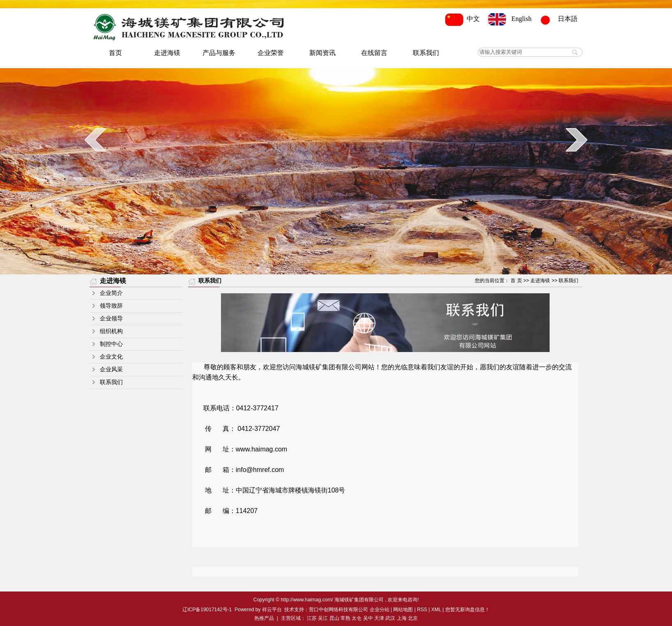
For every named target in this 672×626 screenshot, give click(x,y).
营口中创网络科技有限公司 (338, 610)
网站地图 (403, 610)
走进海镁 (167, 53)
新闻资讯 (322, 53)
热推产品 (264, 618)
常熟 (345, 618)
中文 (464, 19)
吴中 (368, 618)
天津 (379, 618)
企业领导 (111, 319)
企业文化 (111, 357)
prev (96, 140)
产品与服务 (219, 53)
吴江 (323, 618)
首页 (115, 53)
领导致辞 (111, 306)
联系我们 (426, 53)
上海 (402, 618)
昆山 (334, 618)
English (510, 19)
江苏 (312, 618)
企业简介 (111, 293)
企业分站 (380, 610)
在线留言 (374, 53)
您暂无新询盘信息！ (467, 610)
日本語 (559, 19)
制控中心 (111, 344)
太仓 (357, 618)
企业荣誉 (271, 53)
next (576, 140)
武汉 (390, 618)
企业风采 (111, 369)
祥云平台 (272, 610)
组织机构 (111, 331)
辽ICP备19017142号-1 (207, 610)
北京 (413, 618)
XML (436, 610)
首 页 (516, 281)
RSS (422, 610)
